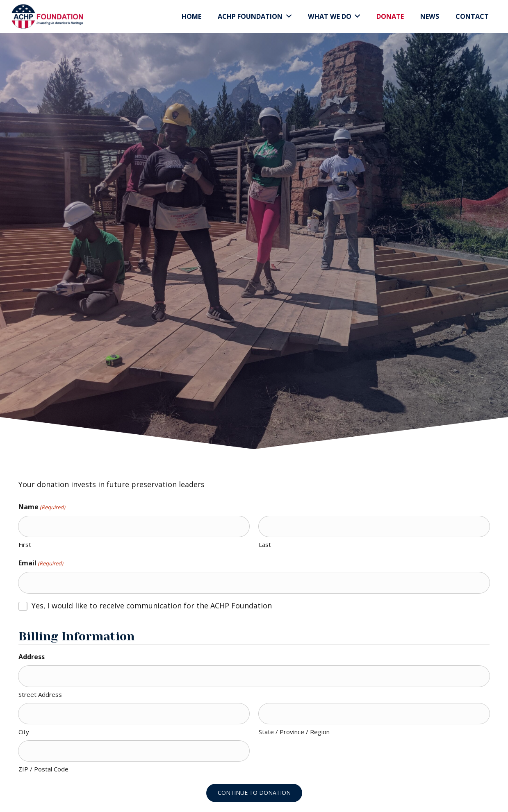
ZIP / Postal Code (43, 769)
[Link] (47, 16)
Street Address (40, 694)
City (24, 732)
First (25, 544)
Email (41, 563)
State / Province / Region (294, 732)
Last (265, 544)
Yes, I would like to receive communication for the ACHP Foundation (152, 606)
